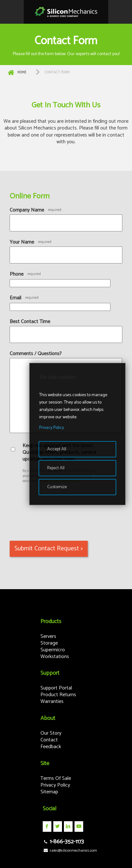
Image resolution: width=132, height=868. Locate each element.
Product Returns (58, 695)
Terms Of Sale (56, 778)
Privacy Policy (55, 785)
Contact (49, 740)
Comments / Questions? (36, 354)
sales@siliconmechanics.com (70, 851)
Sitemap (49, 792)
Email (15, 298)
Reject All (56, 468)
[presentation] (58, 507)
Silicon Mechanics (66, 12)
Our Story (51, 733)
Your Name (22, 242)
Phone (17, 274)
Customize (57, 487)
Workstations (55, 657)
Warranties (52, 701)
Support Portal (56, 688)
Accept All (57, 449)
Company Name (27, 210)
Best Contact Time (30, 322)
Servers (48, 636)
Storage (49, 643)
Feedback (51, 747)
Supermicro (53, 650)
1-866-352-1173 (63, 842)
